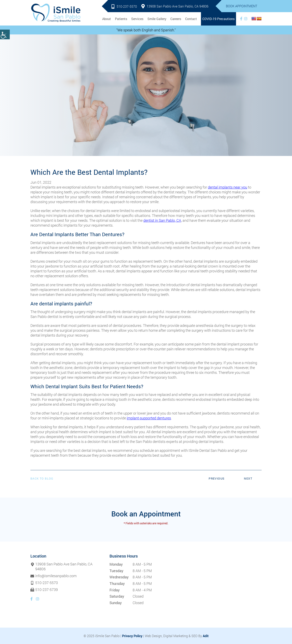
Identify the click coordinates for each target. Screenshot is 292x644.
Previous (217, 478)
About (107, 19)
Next (248, 478)
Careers (176, 19)
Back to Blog (42, 479)
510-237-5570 (124, 6)
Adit (206, 636)
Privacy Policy (132, 636)
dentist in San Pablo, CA (162, 220)
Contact (191, 19)
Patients (121, 19)
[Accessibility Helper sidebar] (5, 34)
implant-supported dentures (149, 418)
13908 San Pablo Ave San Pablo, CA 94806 (175, 6)
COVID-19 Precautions (218, 19)
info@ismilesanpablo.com (56, 576)
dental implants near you (228, 187)
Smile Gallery (157, 19)
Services (137, 19)
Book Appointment (242, 6)
